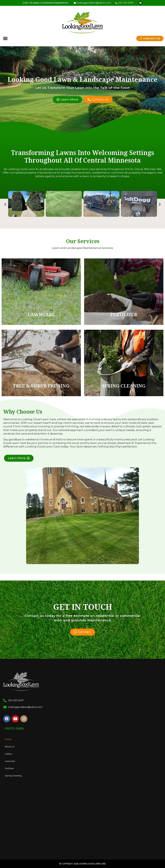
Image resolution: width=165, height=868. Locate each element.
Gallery (8, 754)
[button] (5, 38)
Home (8, 739)
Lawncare (10, 761)
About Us (10, 747)
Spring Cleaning (13, 776)
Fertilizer (9, 768)
